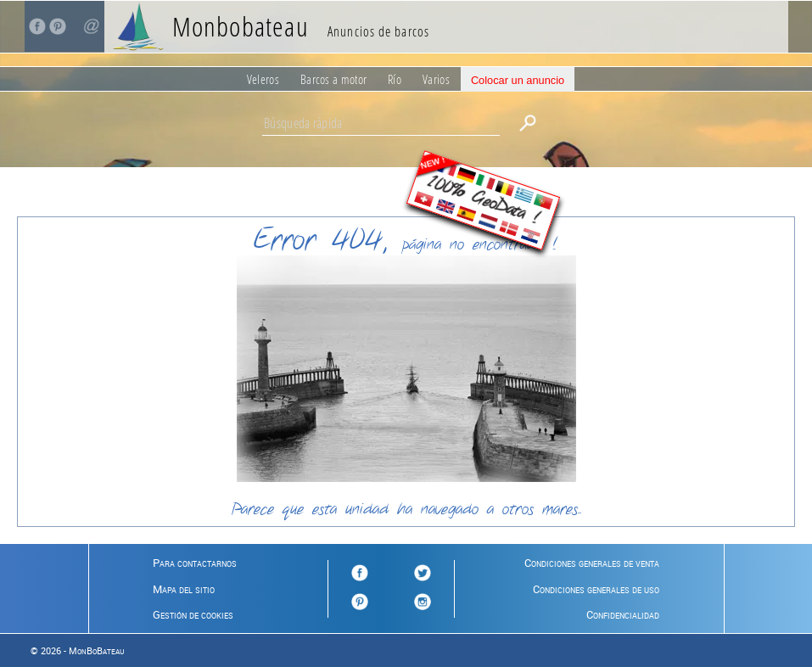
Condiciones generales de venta (592, 563)
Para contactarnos (195, 563)
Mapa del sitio (184, 589)
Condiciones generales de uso (596, 589)
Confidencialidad (623, 614)
